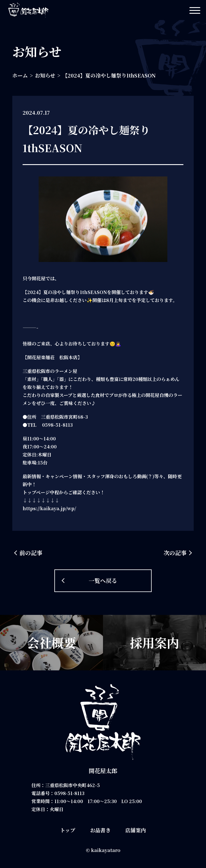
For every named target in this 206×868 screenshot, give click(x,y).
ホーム (20, 75)
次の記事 (175, 553)
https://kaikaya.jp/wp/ (49, 508)
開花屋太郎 (103, 771)
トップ (68, 830)
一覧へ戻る (103, 580)
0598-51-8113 (70, 793)
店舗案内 (136, 830)
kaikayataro (106, 850)
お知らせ (45, 75)
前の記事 (31, 553)
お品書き (100, 830)
